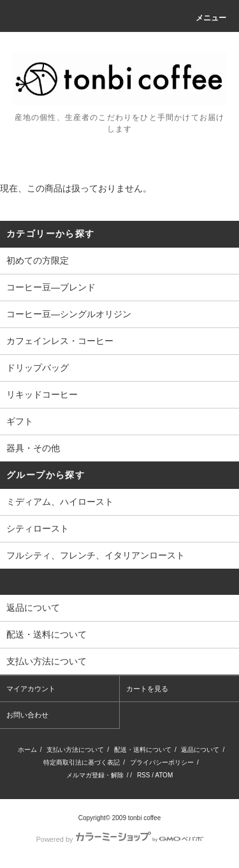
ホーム (27, 750)
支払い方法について (75, 750)
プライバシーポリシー (162, 762)
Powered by (119, 839)
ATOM (164, 775)
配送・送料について (143, 750)
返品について (200, 750)
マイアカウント (31, 689)
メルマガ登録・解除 (95, 775)
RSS (144, 775)
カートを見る (147, 689)
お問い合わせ (27, 715)
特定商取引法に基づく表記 (82, 762)
